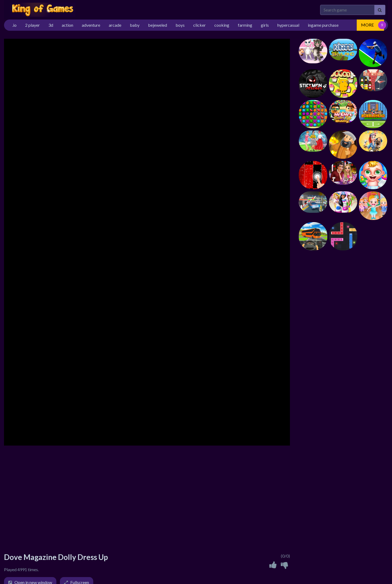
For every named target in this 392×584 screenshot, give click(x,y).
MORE (367, 25)
